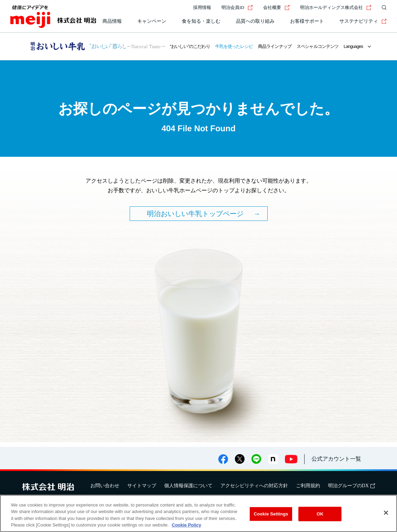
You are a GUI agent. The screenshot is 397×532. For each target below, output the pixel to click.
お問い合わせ (105, 486)
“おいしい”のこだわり (190, 46)
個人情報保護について (188, 486)
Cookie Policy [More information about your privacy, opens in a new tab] (186, 525)
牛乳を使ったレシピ (234, 46)
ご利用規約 (308, 486)
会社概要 (276, 7)
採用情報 (202, 7)
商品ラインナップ (275, 46)
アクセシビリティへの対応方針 (254, 486)
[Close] (386, 513)
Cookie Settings (271, 514)
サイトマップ (142, 486)
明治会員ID (237, 7)
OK (320, 514)
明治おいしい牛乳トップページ (195, 214)
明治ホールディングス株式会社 (336, 7)
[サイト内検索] (383, 8)
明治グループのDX (351, 486)
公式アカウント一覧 (336, 459)
